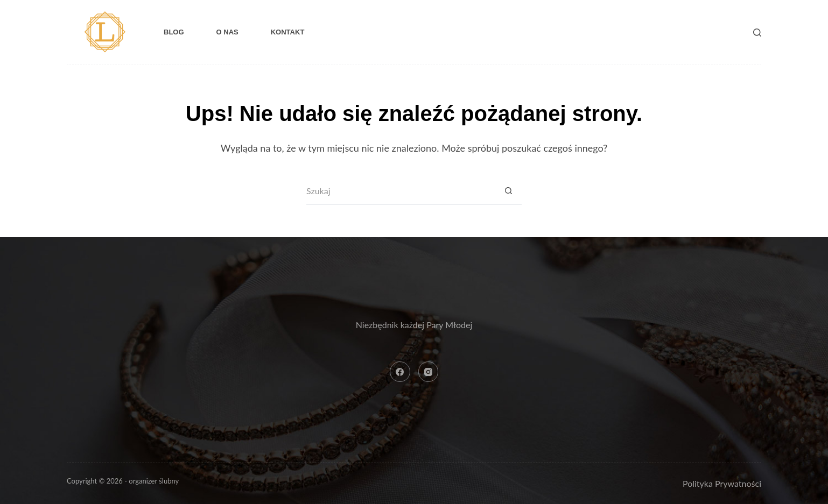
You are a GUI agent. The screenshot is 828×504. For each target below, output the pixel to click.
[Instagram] (429, 372)
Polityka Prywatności (722, 483)
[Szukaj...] (401, 191)
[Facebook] (400, 372)
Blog (174, 32)
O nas (227, 32)
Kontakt (288, 32)
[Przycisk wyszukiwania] (508, 191)
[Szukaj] (757, 33)
